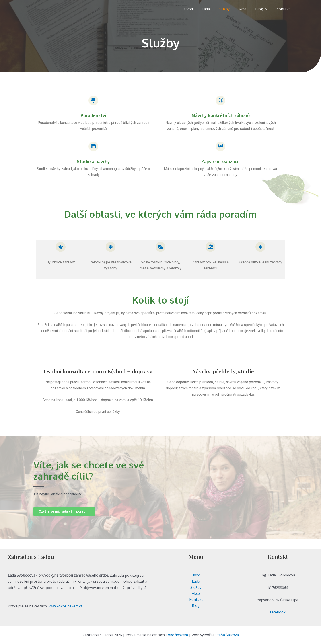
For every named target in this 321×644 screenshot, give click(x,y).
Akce (247, 9)
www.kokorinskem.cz (65, 606)
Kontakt (284, 9)
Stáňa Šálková (227, 635)
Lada (214, 9)
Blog (264, 9)
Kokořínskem (177, 635)
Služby (230, 9)
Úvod (198, 9)
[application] (268, 9)
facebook (278, 612)
